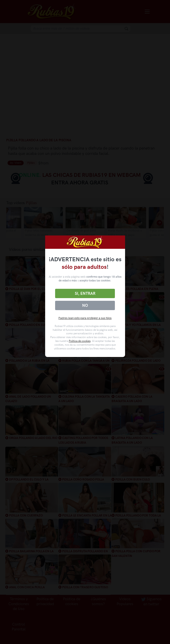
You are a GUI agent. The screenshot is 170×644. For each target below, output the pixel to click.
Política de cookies (80, 341)
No (85, 305)
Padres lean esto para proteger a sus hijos (85, 318)
